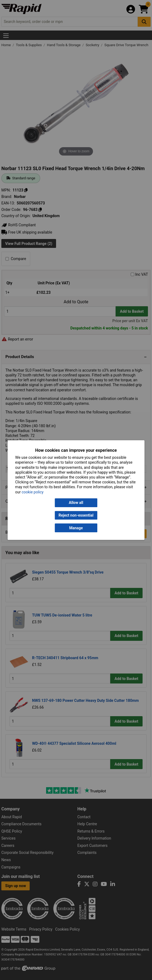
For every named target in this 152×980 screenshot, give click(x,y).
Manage (76, 528)
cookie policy (32, 492)
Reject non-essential (76, 515)
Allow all (76, 503)
